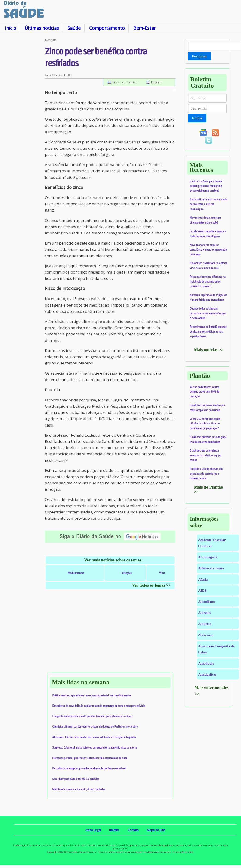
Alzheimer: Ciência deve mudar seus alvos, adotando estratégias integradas (94, 737)
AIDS (203, 590)
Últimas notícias (42, 28)
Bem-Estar (145, 28)
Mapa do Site (156, 830)
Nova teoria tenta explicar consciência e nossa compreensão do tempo (208, 249)
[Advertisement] (22, 108)
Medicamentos (76, 573)
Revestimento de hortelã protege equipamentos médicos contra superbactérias (208, 331)
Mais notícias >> (209, 350)
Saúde (74, 28)
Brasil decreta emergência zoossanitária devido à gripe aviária (206, 455)
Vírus (162, 573)
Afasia (203, 579)
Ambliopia (206, 663)
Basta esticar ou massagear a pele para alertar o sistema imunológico (209, 204)
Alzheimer (206, 635)
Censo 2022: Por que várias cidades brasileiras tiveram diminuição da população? (205, 423)
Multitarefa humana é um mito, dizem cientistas (79, 789)
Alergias (204, 613)
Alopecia (205, 624)
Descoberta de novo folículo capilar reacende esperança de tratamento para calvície (99, 706)
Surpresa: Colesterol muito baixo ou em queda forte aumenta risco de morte (95, 747)
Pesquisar (200, 56)
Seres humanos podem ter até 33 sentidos (76, 779)
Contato (133, 830)
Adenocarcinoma (211, 568)
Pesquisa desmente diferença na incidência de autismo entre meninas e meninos (208, 281)
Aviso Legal (93, 830)
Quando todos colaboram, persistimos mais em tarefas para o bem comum (208, 313)
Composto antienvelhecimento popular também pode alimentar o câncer (93, 716)
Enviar (197, 118)
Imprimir (157, 82)
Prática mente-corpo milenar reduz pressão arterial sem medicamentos (92, 695)
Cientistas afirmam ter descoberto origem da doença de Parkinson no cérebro (95, 726)
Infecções (127, 573)
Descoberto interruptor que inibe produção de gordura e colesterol (89, 768)
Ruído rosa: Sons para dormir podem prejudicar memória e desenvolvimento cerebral (206, 186)
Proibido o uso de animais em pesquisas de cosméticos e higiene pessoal (206, 473)
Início (11, 28)
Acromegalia (208, 557)
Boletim (114, 830)
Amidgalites (207, 674)
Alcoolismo (207, 601)
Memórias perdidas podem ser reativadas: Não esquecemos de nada (90, 758)
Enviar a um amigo (125, 82)
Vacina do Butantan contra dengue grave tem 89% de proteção (205, 392)
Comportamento (107, 28)
